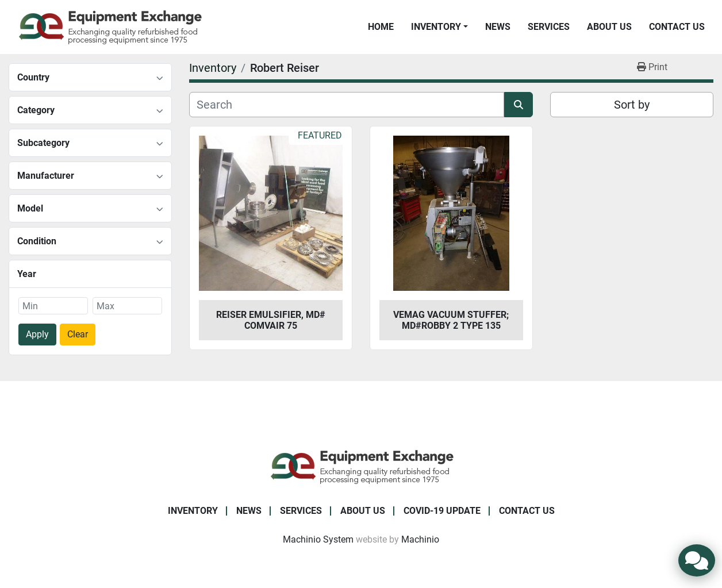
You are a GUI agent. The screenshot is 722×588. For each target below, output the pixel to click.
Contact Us (677, 27)
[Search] (347, 105)
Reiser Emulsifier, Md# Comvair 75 (271, 320)
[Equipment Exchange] (361, 466)
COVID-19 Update (442, 511)
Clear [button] (78, 334)
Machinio (420, 539)
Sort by (632, 105)
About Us (609, 27)
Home (381, 27)
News (498, 27)
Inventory (436, 27)
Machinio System (318, 539)
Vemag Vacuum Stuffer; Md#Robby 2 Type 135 (451, 320)
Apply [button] (37, 334)
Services (549, 27)
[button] (439, 27)
